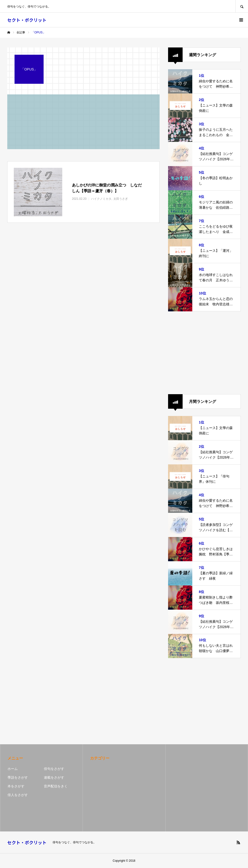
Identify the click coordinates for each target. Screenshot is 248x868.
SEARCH (242, 6)
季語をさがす (18, 777)
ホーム (13, 769)
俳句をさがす (54, 769)
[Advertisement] (204, 353)
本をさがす (16, 786)
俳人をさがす (18, 795)
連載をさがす (54, 777)
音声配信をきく (56, 786)
